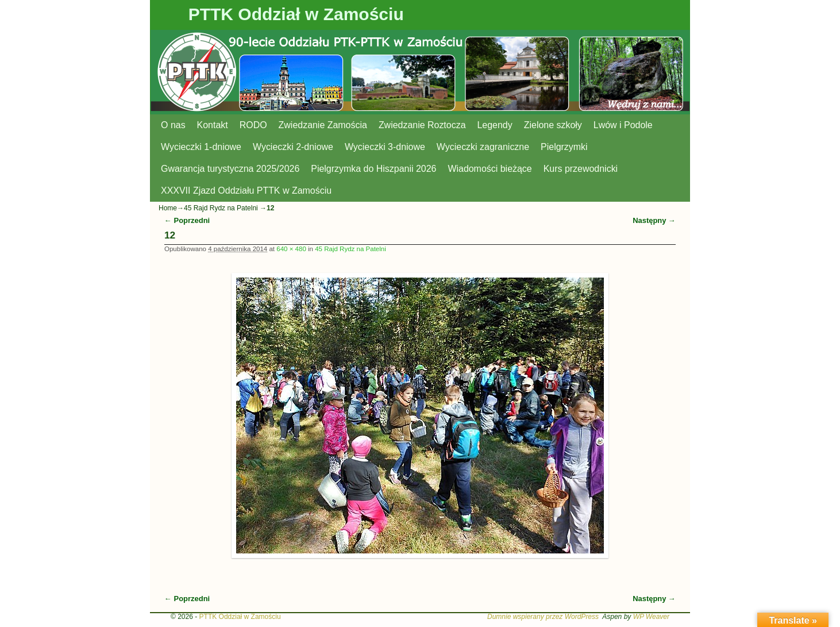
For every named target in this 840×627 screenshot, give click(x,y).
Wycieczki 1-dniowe (201, 147)
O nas (173, 125)
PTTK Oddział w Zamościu (296, 14)
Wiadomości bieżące (490, 169)
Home (168, 208)
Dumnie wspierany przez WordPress (543, 617)
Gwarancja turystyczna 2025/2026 (230, 169)
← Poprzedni (187, 220)
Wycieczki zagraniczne (483, 147)
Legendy (495, 125)
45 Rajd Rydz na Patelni (221, 208)
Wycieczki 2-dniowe (293, 147)
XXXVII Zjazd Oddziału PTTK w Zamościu (246, 191)
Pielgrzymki (564, 147)
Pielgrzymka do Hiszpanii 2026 (373, 169)
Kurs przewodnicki (581, 169)
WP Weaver (651, 617)
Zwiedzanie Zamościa (323, 125)
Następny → (654, 220)
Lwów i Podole (623, 125)
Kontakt (213, 125)
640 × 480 (291, 249)
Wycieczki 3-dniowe (385, 147)
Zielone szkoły (553, 125)
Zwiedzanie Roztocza (422, 125)
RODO (253, 125)
